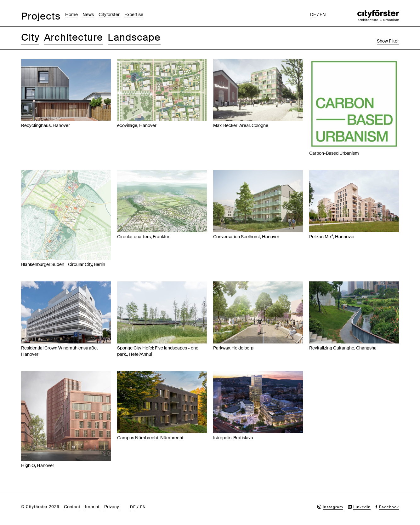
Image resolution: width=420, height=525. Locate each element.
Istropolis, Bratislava (233, 438)
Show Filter (388, 41)
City (30, 37)
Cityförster (109, 14)
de (313, 14)
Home (71, 14)
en (323, 14)
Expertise (134, 14)
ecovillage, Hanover (137, 125)
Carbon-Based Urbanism (334, 153)
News (88, 14)
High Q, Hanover (38, 465)
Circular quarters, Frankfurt (144, 237)
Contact (72, 507)
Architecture (74, 37)
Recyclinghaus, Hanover (45, 125)
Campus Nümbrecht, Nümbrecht (150, 438)
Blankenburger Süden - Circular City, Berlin (63, 264)
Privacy (112, 507)
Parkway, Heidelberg (233, 348)
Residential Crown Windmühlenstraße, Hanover (59, 351)
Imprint (92, 507)
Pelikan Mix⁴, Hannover (332, 237)
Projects (41, 16)
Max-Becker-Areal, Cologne (241, 125)
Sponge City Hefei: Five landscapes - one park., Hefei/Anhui (158, 351)
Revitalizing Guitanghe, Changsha (343, 348)
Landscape (134, 37)
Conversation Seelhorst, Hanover (246, 237)
